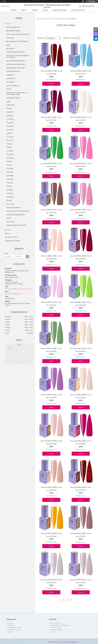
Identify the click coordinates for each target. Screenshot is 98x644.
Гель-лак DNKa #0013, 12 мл (51, 210)
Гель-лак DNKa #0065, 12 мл (51, 348)
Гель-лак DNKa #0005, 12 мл (81, 395)
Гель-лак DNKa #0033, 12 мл (51, 302)
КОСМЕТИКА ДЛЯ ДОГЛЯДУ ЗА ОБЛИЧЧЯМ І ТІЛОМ (17, 94)
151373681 (10, 126)
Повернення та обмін (60, 10)
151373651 (10, 169)
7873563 (9, 162)
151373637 (10, 151)
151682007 (10, 190)
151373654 (10, 172)
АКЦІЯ (8, 102)
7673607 (9, 201)
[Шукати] (3, 6)
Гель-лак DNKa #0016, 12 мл (51, 580)
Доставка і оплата (11, 237)
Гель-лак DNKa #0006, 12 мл (51, 441)
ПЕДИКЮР (10, 75)
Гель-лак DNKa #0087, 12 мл (51, 117)
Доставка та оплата (78, 10)
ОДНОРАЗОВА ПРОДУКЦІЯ (15, 68)
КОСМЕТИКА (11, 105)
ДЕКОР (9, 218)
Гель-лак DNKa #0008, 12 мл (51, 487)
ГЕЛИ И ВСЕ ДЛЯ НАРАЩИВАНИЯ (18, 211)
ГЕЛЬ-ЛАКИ (10, 38)
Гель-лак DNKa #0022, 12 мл (81, 210)
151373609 (10, 158)
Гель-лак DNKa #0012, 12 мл (81, 533)
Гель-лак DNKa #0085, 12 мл (81, 441)
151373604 (10, 119)
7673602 (9, 186)
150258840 (10, 197)
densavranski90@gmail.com (14, 294)
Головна (13, 10)
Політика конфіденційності (71, 642)
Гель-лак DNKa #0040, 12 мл (51, 395)
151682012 (10, 112)
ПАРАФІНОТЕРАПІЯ (13, 71)
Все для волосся (56, 623)
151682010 (10, 116)
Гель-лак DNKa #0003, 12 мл (81, 348)
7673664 (9, 133)
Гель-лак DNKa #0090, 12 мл (51, 71)
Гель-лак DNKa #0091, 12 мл (81, 487)
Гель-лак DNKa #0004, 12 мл (51, 256)
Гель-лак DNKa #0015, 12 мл (81, 580)
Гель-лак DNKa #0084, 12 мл (81, 256)
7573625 (9, 144)
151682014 (10, 193)
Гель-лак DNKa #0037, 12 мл (81, 164)
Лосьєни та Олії (56, 627)
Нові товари (10, 204)
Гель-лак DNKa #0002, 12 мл (81, 117)
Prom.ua (58, 640)
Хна (52, 632)
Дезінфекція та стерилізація (60, 625)
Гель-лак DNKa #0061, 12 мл (51, 164)
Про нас (45, 10)
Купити (51, 84)
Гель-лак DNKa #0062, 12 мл (81, 302)
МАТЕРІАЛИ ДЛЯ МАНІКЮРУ (16, 64)
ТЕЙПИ (9, 89)
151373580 (10, 179)
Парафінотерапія (56, 630)
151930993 (10, 176)
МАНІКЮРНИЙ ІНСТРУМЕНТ (16, 61)
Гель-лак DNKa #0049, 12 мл (81, 71)
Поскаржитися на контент (56, 642)
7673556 (9, 109)
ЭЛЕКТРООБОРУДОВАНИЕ (15, 215)
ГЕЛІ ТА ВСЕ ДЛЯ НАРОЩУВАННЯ (18, 34)
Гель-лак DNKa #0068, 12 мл (51, 533)
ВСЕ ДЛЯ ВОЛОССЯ (13, 27)
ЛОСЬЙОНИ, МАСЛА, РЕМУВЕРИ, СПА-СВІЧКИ (18, 56)
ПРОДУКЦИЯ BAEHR (13, 98)
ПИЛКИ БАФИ (11, 78)
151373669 (10, 130)
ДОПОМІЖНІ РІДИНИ (13, 31)
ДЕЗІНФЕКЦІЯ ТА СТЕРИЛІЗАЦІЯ (17, 41)
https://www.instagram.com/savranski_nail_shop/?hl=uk (19, 289)
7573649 (9, 147)
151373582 (10, 137)
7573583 (9, 165)
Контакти (35, 10)
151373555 (10, 123)
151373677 (10, 140)
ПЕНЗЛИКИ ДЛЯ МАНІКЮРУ (16, 52)
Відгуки (7, 233)
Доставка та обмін (14, 630)
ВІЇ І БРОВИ (10, 82)
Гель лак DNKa (60, 19)
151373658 (10, 155)
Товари (23, 10)
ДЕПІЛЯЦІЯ (10, 49)
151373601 (10, 183)
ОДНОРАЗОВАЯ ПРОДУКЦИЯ (16, 225)
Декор (8, 45)
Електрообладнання (13, 86)
